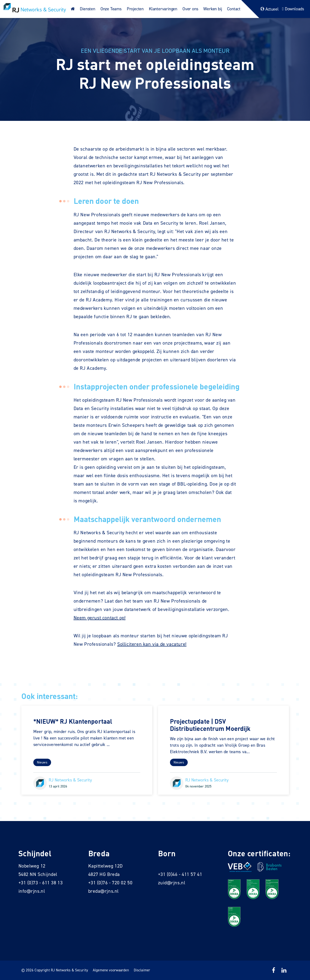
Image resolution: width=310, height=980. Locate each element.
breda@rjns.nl (103, 891)
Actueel (269, 9)
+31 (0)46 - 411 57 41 (180, 874)
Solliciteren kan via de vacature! (152, 644)
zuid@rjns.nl (172, 883)
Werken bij (213, 9)
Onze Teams (111, 9)
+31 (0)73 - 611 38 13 (41, 883)
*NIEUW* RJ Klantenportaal (73, 721)
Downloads (292, 9)
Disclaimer (142, 970)
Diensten (87, 9)
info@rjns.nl (32, 891)
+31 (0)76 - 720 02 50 (110, 883)
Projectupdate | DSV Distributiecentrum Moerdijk (210, 725)
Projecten (135, 9)
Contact (234, 9)
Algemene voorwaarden (111, 970)
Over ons (190, 9)
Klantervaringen (163, 9)
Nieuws (42, 762)
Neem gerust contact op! (100, 618)
